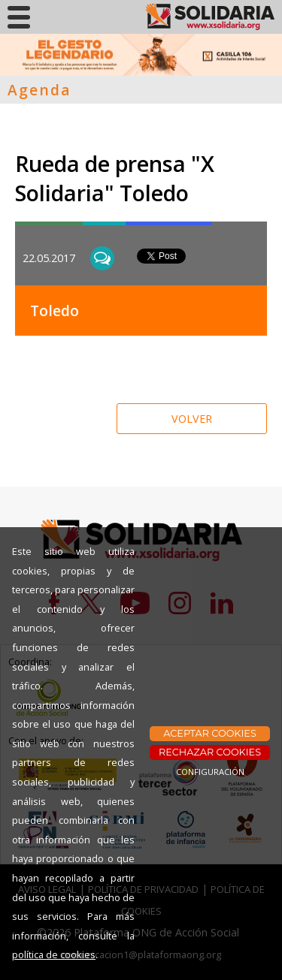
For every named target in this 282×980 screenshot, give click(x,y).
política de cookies (54, 954)
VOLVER (192, 419)
